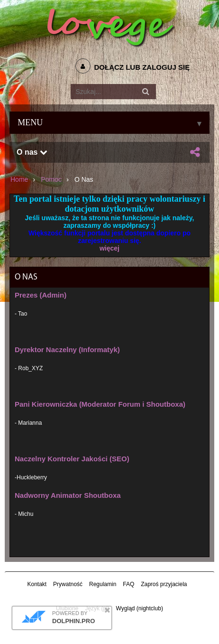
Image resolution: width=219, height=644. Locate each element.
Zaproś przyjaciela (164, 584)
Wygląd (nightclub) (140, 608)
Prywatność (68, 584)
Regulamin (103, 584)
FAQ (128, 584)
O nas (32, 152)
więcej (109, 248)
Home (19, 179)
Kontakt (37, 584)
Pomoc (51, 179)
